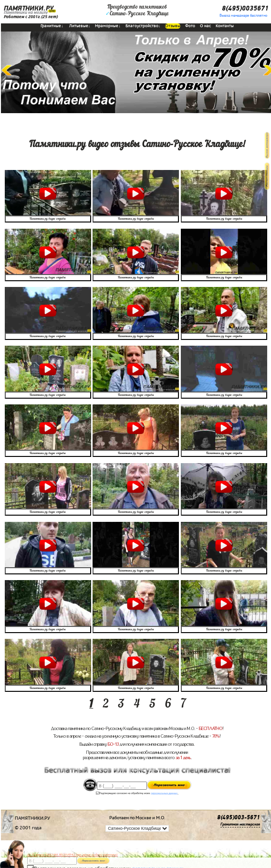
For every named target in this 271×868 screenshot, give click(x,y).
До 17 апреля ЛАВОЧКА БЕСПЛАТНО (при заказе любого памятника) (73, 855)
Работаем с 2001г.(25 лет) (31, 17)
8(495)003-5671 (239, 818)
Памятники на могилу (26, 12)
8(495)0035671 (245, 8)
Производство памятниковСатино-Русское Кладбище (137, 11)
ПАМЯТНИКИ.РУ (29, 8)
